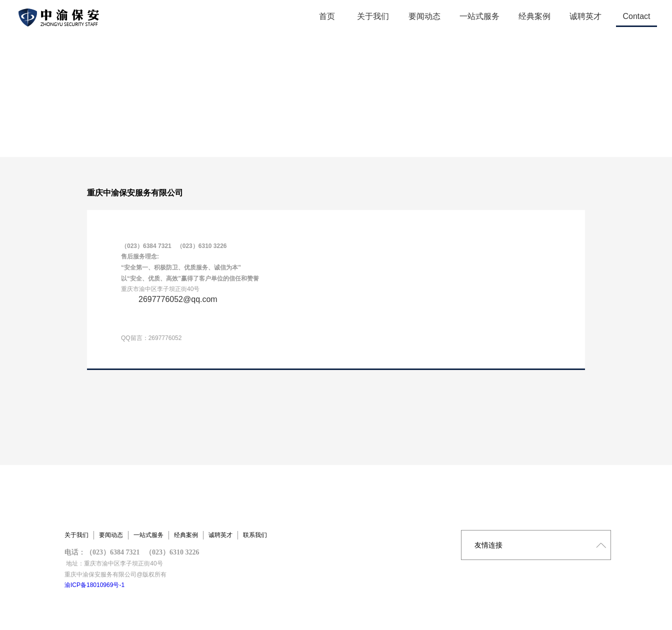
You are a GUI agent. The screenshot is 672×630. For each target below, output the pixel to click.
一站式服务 (148, 535)
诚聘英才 (220, 535)
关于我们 (76, 535)
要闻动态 (111, 535)
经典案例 (186, 535)
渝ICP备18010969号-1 (94, 585)
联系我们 (255, 535)
